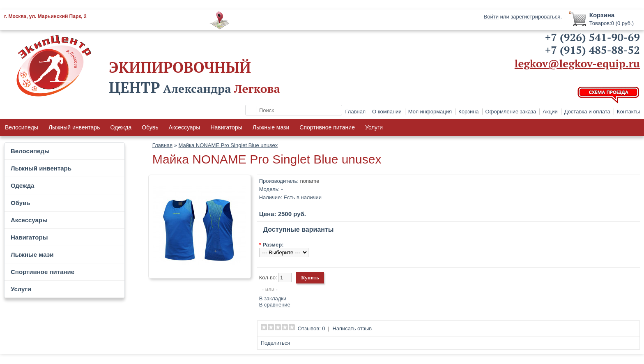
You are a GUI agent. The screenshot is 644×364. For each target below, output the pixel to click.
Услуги (374, 127)
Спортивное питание (327, 127)
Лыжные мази (271, 127)
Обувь (150, 127)
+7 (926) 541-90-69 (592, 37)
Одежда (121, 127)
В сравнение (275, 305)
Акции (550, 112)
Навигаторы (226, 127)
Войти (491, 17)
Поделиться (276, 343)
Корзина (469, 112)
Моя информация (430, 112)
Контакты (628, 112)
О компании (387, 112)
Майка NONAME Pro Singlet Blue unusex (228, 145)
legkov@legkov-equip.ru (577, 63)
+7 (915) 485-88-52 (592, 50)
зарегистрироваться (535, 17)
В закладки (273, 298)
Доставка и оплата (587, 112)
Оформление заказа (511, 112)
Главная (355, 112)
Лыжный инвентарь (74, 127)
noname (309, 181)
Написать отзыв (352, 328)
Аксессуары (185, 127)
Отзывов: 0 (312, 328)
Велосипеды (22, 127)
